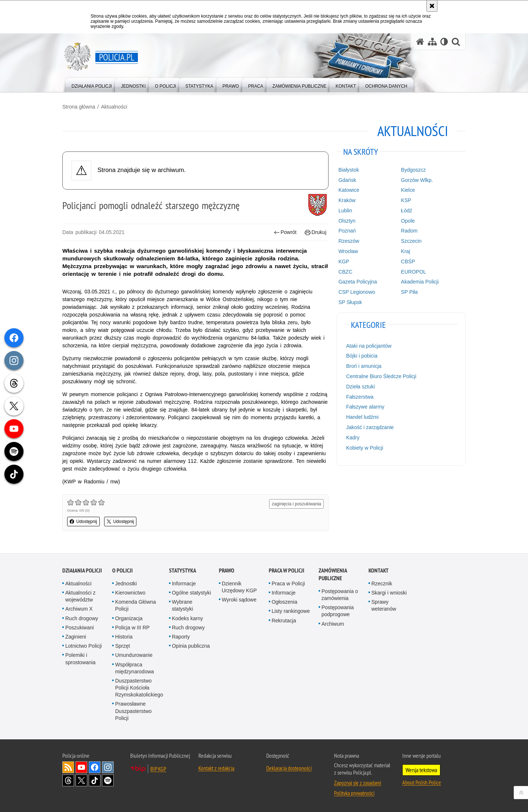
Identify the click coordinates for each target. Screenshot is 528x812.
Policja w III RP (132, 628)
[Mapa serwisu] (432, 42)
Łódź (407, 211)
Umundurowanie (134, 655)
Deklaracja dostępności (289, 768)
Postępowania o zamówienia (340, 595)
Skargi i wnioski (389, 593)
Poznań (347, 231)
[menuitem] (92, 85)
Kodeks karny (188, 618)
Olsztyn (347, 221)
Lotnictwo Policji (84, 646)
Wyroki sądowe (239, 600)
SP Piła (410, 292)
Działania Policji (82, 570)
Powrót (285, 232)
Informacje (184, 584)
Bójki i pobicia (362, 356)
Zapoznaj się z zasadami (357, 783)
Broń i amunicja (364, 366)
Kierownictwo (130, 593)
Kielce (408, 190)
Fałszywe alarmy (365, 407)
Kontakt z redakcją (216, 768)
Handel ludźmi (362, 417)
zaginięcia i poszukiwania (296, 504)
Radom (409, 231)
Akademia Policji (420, 282)
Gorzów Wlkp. (417, 180)
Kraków (347, 200)
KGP (344, 261)
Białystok (349, 170)
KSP (406, 200)
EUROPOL (414, 272)
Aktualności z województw (80, 596)
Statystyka (183, 570)
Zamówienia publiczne (333, 574)
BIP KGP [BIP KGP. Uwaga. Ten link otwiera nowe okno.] (158, 769)
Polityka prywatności (354, 793)
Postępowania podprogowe (338, 611)
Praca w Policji (287, 570)
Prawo (227, 570)
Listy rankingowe (291, 611)
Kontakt (379, 570)
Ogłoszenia (285, 602)
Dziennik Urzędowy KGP (239, 587)
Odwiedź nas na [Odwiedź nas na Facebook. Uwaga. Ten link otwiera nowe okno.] (95, 767)
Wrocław (348, 251)
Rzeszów (349, 241)
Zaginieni (76, 637)
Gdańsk (347, 180)
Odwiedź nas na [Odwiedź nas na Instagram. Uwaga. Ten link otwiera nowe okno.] (108, 767)
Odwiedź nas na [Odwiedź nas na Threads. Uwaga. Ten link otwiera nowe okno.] (68, 780)
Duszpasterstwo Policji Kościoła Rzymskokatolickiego (139, 688)
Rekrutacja (284, 621)
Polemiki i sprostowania (80, 659)
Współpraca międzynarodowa (135, 668)
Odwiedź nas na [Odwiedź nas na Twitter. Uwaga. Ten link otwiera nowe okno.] (81, 780)
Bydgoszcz (414, 170)
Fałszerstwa (360, 397)
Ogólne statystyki (192, 593)
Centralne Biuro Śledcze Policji (381, 376)
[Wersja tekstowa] (444, 42)
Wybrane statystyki (183, 605)
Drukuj (316, 232)
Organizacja (129, 618)
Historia (124, 637)
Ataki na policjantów (369, 346)
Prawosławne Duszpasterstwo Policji (133, 711)
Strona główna (79, 107)
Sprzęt (122, 646)
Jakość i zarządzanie (370, 427)
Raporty (181, 637)
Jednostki (126, 584)
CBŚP (408, 261)
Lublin (345, 211)
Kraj (406, 251)
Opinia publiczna (191, 646)
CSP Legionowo (357, 292)
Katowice (349, 190)
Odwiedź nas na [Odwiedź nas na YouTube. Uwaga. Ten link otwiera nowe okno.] (81, 767)
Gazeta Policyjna (358, 282)
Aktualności (114, 107)
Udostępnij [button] (83, 522)
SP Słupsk (350, 302)
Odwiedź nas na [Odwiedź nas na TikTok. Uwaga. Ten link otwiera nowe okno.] (95, 780)
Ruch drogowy (82, 618)
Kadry (353, 438)
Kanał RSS (68, 767)
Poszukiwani (80, 628)
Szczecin (411, 241)
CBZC (345, 272)
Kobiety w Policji (365, 448)
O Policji (122, 570)
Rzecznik (382, 584)
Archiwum (333, 624)
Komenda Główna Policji (135, 605)
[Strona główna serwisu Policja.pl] (420, 42)
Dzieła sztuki (361, 387)
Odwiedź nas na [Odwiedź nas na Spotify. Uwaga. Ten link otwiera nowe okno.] (108, 780)
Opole (408, 221)
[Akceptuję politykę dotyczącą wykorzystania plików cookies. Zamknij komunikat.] (432, 6)
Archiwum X (79, 609)
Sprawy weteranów (384, 605)
